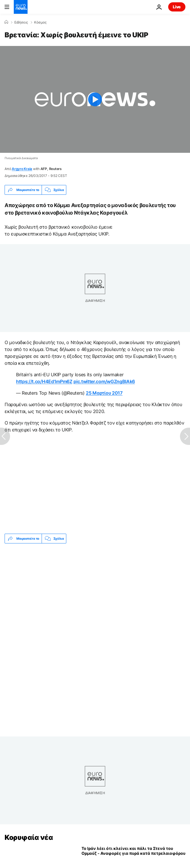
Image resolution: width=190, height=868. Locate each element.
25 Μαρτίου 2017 (104, 393)
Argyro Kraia (22, 169)
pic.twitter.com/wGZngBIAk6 (104, 381)
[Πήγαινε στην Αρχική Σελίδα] (21, 7)
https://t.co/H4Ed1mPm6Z (44, 381)
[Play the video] (95, 99)
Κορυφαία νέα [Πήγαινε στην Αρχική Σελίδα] (29, 837)
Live (177, 7)
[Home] (6, 22)
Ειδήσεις (21, 22)
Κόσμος (40, 22)
